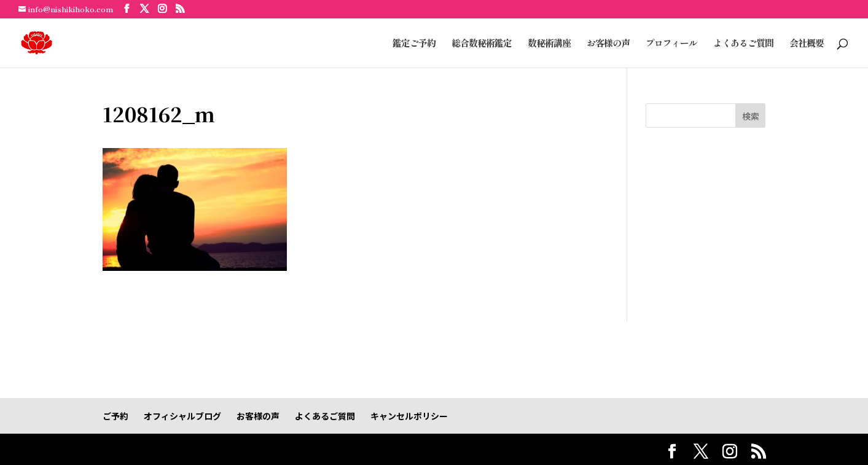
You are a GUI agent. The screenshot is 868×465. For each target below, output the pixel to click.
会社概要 (807, 44)
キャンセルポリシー (409, 416)
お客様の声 (608, 44)
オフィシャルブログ (182, 416)
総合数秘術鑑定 (482, 44)
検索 (751, 116)
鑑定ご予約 (414, 44)
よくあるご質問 (743, 44)
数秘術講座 (549, 44)
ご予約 (115, 416)
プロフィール (671, 44)
